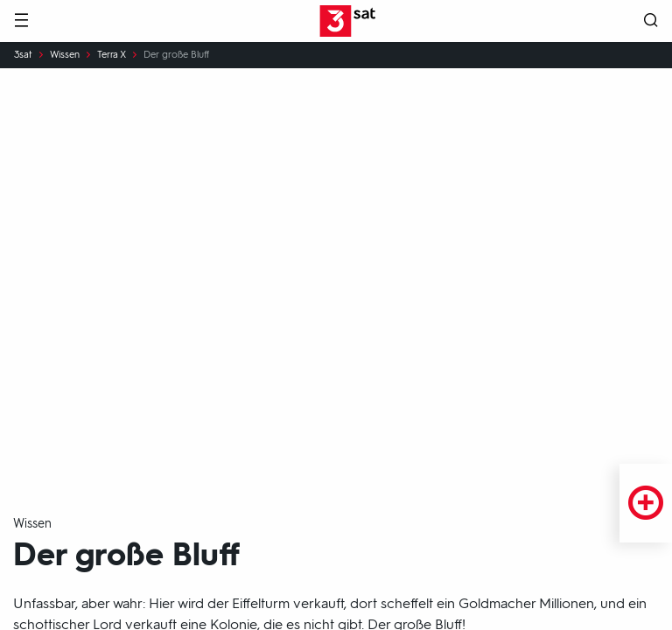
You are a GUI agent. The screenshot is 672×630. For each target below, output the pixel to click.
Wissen (65, 55)
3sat (23, 55)
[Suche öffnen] (651, 21)
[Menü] (21, 21)
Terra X (112, 55)
